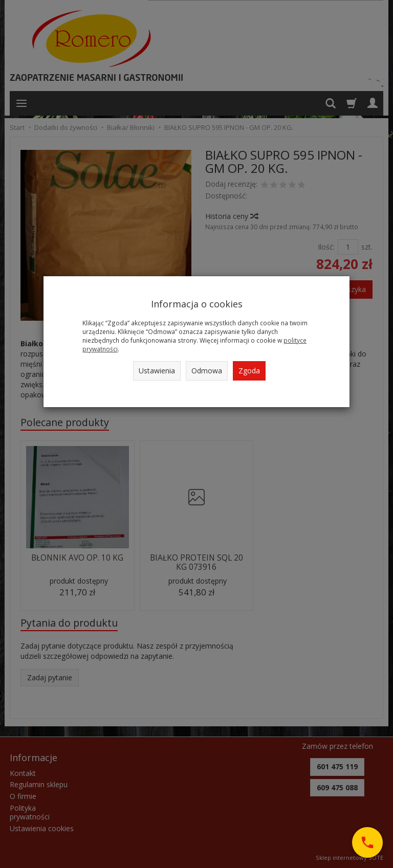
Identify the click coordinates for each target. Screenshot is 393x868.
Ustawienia (157, 371)
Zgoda (249, 371)
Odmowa (207, 371)
